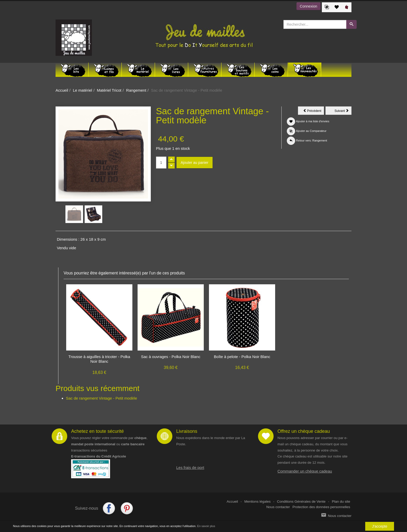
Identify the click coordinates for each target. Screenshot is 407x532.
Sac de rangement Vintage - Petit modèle (101, 398)
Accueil (62, 90)
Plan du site (341, 501)
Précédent (314, 112)
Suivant (343, 112)
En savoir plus (206, 526)
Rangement (136, 90)
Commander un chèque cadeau (305, 471)
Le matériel (83, 90)
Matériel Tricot (109, 90)
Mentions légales (257, 501)
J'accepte (380, 527)
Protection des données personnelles (321, 507)
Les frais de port (190, 467)
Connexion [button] (308, 6)
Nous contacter (278, 507)
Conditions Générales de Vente (301, 501)
